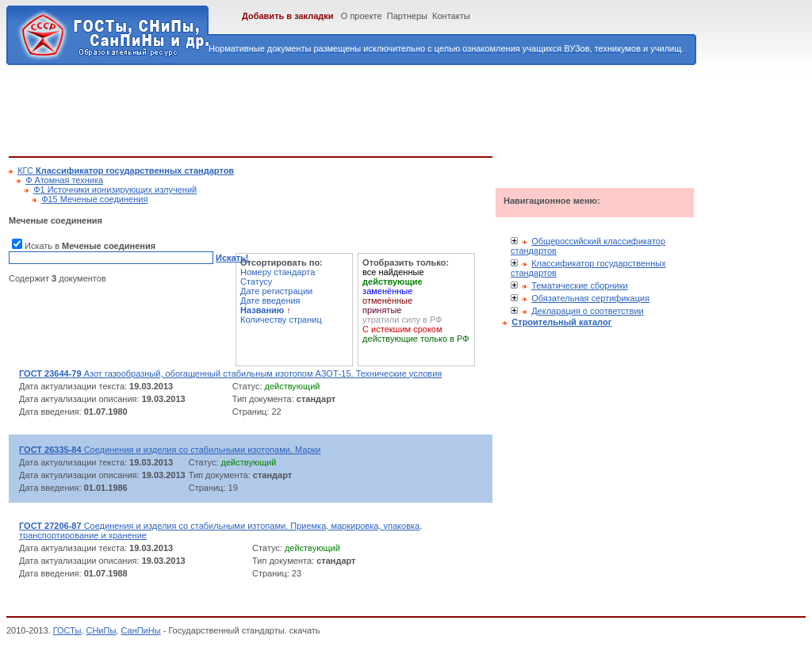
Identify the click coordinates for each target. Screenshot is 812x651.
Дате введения (270, 301)
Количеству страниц (281, 320)
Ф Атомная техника (64, 180)
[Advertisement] (297, 108)
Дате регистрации (276, 291)
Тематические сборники (580, 285)
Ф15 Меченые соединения (94, 199)
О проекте (362, 16)
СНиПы (101, 630)
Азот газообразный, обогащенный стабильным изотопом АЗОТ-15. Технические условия (230, 373)
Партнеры (407, 16)
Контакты (451, 16)
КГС (126, 170)
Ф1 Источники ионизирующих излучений (115, 190)
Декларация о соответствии (588, 311)
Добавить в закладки (288, 16)
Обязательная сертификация (590, 298)
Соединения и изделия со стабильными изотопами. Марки (170, 450)
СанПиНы (140, 630)
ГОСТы (67, 630)
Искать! (232, 258)
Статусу (256, 281)
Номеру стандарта (278, 272)
